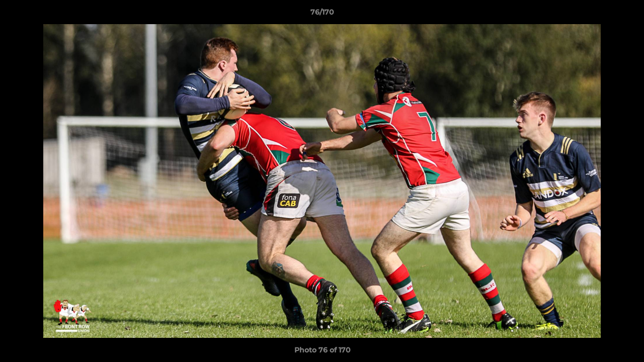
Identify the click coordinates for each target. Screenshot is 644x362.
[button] (626, 15)
